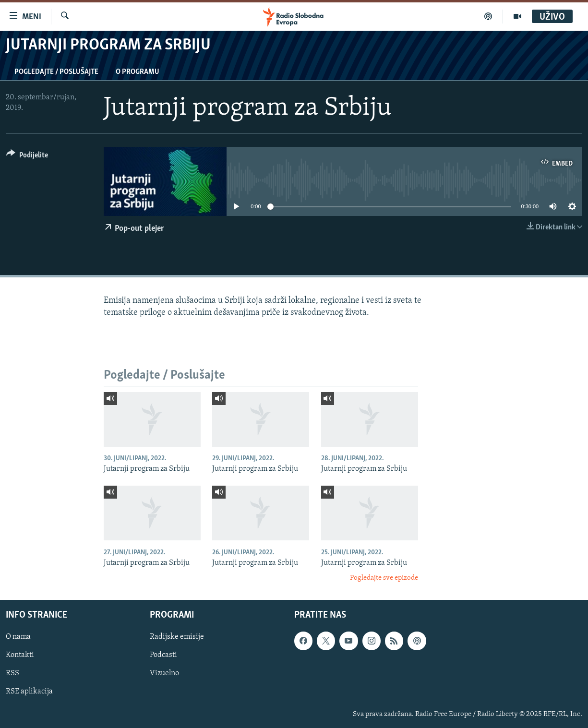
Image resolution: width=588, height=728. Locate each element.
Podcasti (163, 655)
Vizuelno (164, 673)
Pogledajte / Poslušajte (56, 72)
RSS (12, 673)
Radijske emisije (177, 637)
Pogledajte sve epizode (384, 578)
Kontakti (20, 655)
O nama (18, 637)
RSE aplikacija (29, 692)
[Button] (27, 157)
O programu (138, 72)
